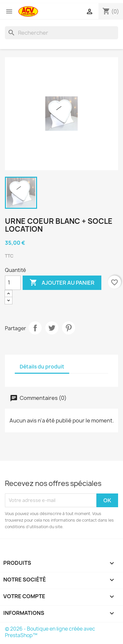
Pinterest (69, 328)
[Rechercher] (61, 33)
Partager (35, 328)
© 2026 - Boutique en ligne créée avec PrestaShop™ (50, 632)
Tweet (52, 328)
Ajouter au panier (62, 283)
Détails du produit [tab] (42, 367)
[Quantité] (13, 283)
